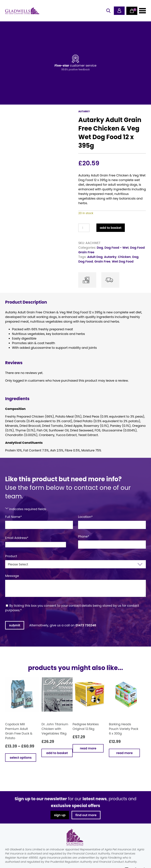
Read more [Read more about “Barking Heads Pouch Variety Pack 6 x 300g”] (124, 753)
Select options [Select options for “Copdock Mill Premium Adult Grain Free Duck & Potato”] (21, 758)
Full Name (14, 517)
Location (85, 517)
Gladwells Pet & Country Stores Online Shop (22, 11)
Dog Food (86, 261)
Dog (100, 248)
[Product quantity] (84, 228)
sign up (60, 815)
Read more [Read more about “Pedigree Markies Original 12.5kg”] (88, 748)
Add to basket (111, 228)
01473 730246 (86, 625)
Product (11, 556)
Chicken (124, 257)
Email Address (17, 538)
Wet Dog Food (123, 261)
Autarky (110, 257)
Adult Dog (95, 257)
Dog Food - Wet (117, 248)
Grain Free (102, 261)
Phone (84, 536)
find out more (86, 815)
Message (12, 576)
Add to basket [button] (57, 753)
